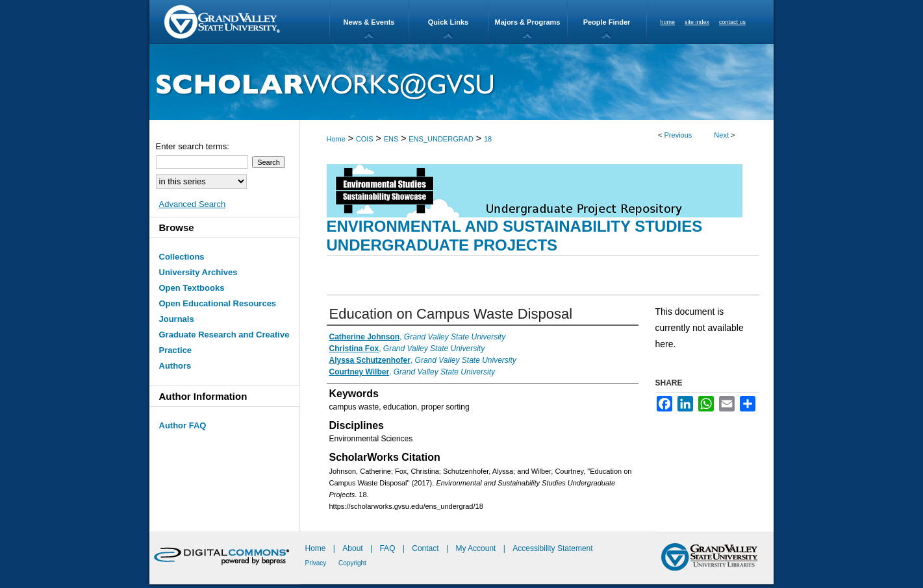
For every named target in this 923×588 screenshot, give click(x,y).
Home (336, 139)
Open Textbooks (192, 288)
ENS (391, 139)
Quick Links (448, 22)
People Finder (607, 22)
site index (697, 22)
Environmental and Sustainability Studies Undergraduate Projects (515, 236)
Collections (182, 257)
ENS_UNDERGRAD (441, 139)
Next (721, 135)
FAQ (388, 548)
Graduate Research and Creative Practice (224, 342)
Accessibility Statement (552, 548)
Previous (678, 135)
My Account (476, 548)
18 (488, 139)
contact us (732, 22)
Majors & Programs (528, 22)
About (354, 548)
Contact (425, 548)
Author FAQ (183, 425)
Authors (175, 366)
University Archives (198, 272)
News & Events (369, 22)
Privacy (317, 563)
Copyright (352, 563)
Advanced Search (193, 204)
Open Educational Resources (218, 303)
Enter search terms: (193, 146)
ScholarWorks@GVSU (462, 82)
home (668, 22)
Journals (177, 319)
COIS (365, 139)
